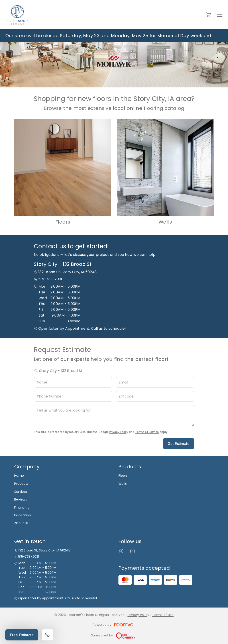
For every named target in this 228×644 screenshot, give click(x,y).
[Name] (73, 382)
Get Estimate (179, 444)
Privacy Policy (119, 432)
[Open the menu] (220, 15)
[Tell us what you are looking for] (114, 416)
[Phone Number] (73, 396)
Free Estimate (22, 635)
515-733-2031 (50, 279)
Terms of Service (147, 432)
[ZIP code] (155, 396)
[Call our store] (47, 635)
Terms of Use (163, 615)
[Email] (155, 382)
